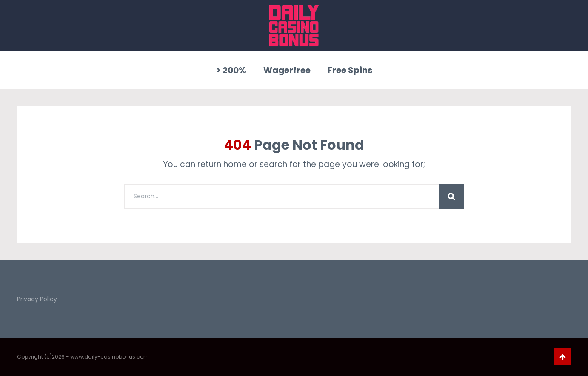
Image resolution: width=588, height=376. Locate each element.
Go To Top (562, 357)
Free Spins (350, 70)
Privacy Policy (37, 299)
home (235, 164)
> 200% (231, 70)
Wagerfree (287, 70)
